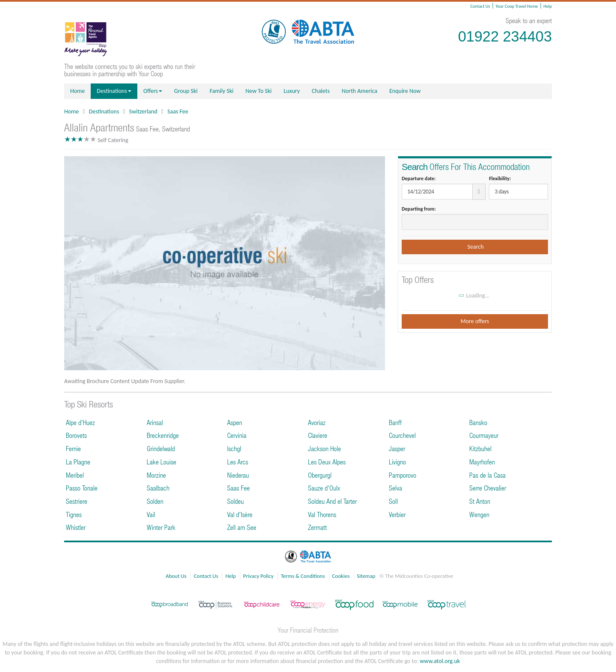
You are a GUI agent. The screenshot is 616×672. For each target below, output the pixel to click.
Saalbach (158, 488)
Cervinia (237, 435)
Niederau (238, 475)
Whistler (76, 527)
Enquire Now (405, 91)
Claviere (318, 435)
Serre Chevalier (488, 488)
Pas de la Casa (487, 475)
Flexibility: (500, 178)
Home (77, 91)
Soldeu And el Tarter (332, 501)
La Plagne (78, 462)
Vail (151, 514)
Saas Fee (178, 112)
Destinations (114, 91)
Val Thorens (322, 514)
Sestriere (77, 501)
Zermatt (317, 527)
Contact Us (480, 6)
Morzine (156, 475)
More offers (475, 321)
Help (548, 6)
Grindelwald (161, 448)
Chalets (321, 91)
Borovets (76, 435)
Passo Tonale (82, 488)
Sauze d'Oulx (324, 488)
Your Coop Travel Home (517, 6)
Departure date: (419, 178)
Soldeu (235, 501)
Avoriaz (317, 422)
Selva (395, 488)
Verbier (397, 514)
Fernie (73, 448)
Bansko (478, 422)
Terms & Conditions (303, 576)
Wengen (479, 514)
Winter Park (161, 527)
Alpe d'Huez (80, 422)
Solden (155, 501)
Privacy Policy (258, 576)
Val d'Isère (240, 514)
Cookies (341, 576)
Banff (395, 422)
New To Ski (259, 91)
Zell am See (242, 527)
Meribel (75, 475)
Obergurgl (320, 475)
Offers (153, 91)
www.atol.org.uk (440, 661)
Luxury (292, 91)
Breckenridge (163, 435)
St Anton (480, 501)
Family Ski (222, 91)
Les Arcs (238, 462)
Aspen (235, 422)
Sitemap (366, 576)
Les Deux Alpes (327, 462)
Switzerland (143, 112)
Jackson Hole (324, 448)
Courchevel (402, 435)
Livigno (397, 462)
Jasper (397, 448)
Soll (393, 501)
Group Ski (186, 91)
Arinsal (155, 422)
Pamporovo (403, 475)
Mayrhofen (482, 462)
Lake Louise (161, 462)
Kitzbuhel (480, 448)
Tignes (74, 514)
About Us (176, 576)
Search (475, 247)
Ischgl (234, 448)
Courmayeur (484, 435)
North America (360, 91)
